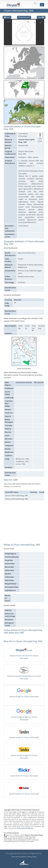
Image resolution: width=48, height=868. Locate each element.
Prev (7, 17)
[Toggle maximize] (41, 22)
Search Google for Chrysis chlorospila (24, 696)
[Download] (35, 22)
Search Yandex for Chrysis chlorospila (24, 737)
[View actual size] (28, 22)
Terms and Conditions (25, 828)
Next (41, 17)
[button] (24, 62)
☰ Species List (24, 17)
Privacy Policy (32, 857)
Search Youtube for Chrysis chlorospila (24, 794)
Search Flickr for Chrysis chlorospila (24, 776)
